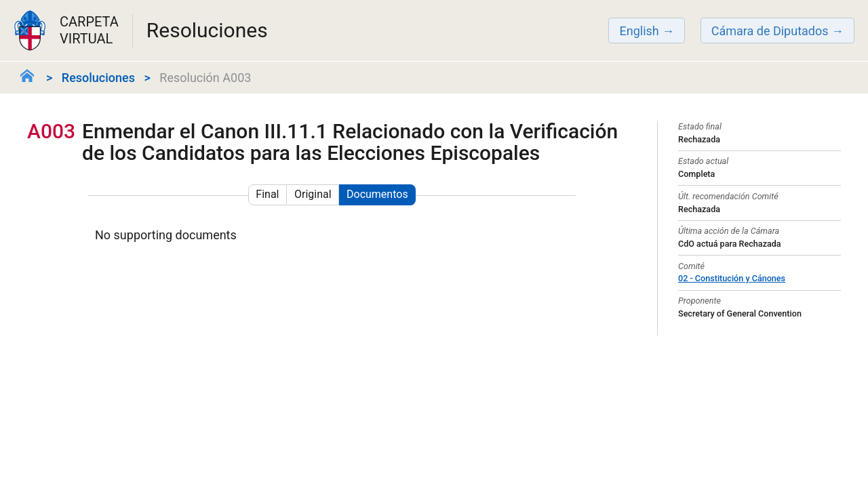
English (639, 31)
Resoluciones (98, 78)
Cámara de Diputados (770, 31)
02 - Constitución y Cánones (732, 278)
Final (267, 194)
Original (313, 194)
